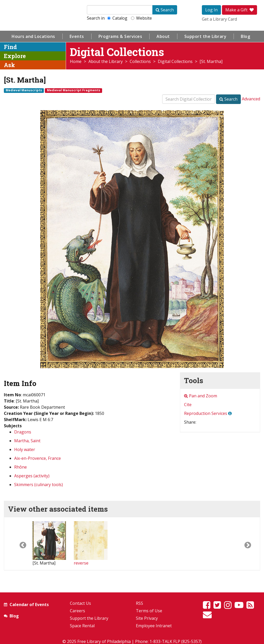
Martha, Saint (27, 441)
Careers (77, 611)
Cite (188, 405)
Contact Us (80, 603)
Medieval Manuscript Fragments (74, 90)
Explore (15, 56)
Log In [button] (211, 10)
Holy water (25, 449)
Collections (140, 61)
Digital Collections (175, 61)
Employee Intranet (154, 626)
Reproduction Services (206, 413)
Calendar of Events (29, 605)
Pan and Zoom (201, 396)
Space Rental (82, 626)
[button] (18, 544)
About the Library (106, 61)
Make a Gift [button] (240, 10)
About (163, 36)
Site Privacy (147, 618)
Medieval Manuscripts (24, 90)
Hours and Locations (33, 36)
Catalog (117, 18)
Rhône (20, 467)
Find (10, 47)
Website (141, 18)
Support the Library (205, 36)
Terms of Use (149, 611)
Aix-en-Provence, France (38, 458)
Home (76, 61)
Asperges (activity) (32, 476)
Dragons (23, 432)
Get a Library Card (219, 19)
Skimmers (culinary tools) (39, 485)
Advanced (251, 99)
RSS (139, 603)
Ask (9, 65)
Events (77, 36)
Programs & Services (120, 36)
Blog (245, 36)
